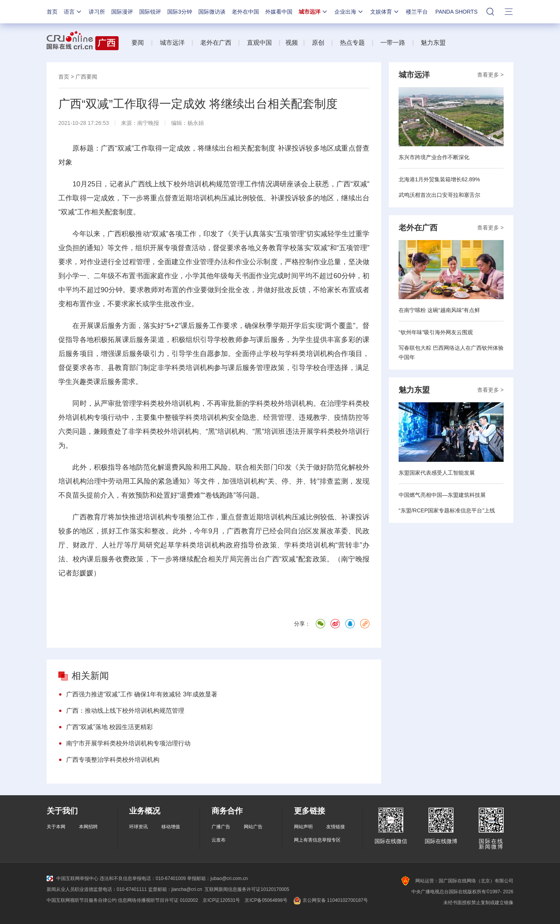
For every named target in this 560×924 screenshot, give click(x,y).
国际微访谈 (212, 12)
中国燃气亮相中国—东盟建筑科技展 (442, 495)
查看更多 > (490, 75)
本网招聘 (88, 827)
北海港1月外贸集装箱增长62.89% (439, 179)
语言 (73, 12)
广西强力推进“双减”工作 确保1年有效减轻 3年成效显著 (142, 694)
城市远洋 (313, 12)
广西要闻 (86, 77)
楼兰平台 (417, 12)
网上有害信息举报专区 (317, 840)
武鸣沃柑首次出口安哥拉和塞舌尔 (439, 195)
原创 (318, 43)
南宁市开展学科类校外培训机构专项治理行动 (128, 743)
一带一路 (393, 43)
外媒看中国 (279, 12)
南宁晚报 (148, 123)
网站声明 (303, 827)
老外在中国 (245, 12)
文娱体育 (385, 12)
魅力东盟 (433, 43)
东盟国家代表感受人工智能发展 (437, 473)
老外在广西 (216, 43)
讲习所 (97, 12)
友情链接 (336, 827)
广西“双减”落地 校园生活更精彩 (109, 727)
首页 (52, 12)
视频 (292, 43)
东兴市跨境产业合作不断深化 (434, 157)
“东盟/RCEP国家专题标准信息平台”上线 (447, 510)
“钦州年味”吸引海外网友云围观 (436, 332)
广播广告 (221, 827)
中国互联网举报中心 (73, 878)
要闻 (138, 43)
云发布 (219, 840)
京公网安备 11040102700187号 (330, 900)
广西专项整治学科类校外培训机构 (113, 760)
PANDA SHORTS (457, 12)
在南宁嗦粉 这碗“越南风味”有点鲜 (439, 310)
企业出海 (349, 12)
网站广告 (253, 827)
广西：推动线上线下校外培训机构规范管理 (125, 711)
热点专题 (352, 43)
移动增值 (171, 827)
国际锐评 (150, 12)
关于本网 (56, 827)
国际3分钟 (180, 12)
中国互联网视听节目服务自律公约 (82, 900)
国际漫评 (122, 12)
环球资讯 (138, 827)
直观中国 (259, 43)
